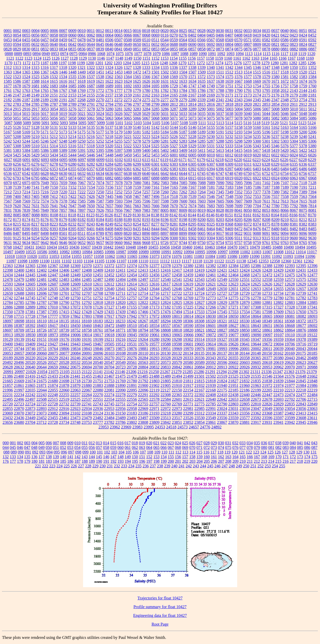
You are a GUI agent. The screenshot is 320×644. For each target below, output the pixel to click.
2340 (211, 100)
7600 (183, 201)
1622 (109, 81)
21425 (42, 376)
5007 (266, 109)
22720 (8, 404)
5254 (109, 141)
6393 (202, 169)
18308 (199, 321)
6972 (17, 183)
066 (164, 447)
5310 (35, 146)
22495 (8, 399)
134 (20, 457)
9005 (202, 233)
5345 (266, 146)
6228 (303, 160)
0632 (35, 44)
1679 (26, 86)
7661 (128, 206)
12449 (75, 275)
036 (264, 443)
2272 (118, 100)
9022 (238, 233)
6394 (211, 169)
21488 (154, 376)
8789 (100, 233)
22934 (87, 409)
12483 (64, 279)
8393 (54, 229)
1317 (54, 67)
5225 (165, 137)
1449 (82, 72)
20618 (267, 362)
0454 (17, 40)
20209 (19, 358)
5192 (229, 132)
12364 (19, 266)
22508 (42, 399)
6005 (192, 155)
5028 (137, 114)
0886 (303, 49)
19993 (222, 349)
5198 (285, 132)
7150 (54, 187)
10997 (223, 252)
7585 (82, 201)
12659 (8, 293)
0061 (82, 35)
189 (92, 461)
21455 (87, 376)
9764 (294, 243)
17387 (42, 312)
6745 (202, 173)
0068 (146, 35)
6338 (8, 169)
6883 (118, 178)
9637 (35, 243)
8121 (81, 215)
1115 (267, 54)
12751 (87, 298)
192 (113, 461)
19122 (312, 335)
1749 (211, 86)
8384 (8, 229)
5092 (55, 123)
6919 (229, 178)
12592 (312, 279)
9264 (72, 238)
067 (171, 447)
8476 (257, 229)
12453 (121, 275)
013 (99, 443)
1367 (45, 72)
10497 (8, 252)
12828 (211, 303)
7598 (165, 201)
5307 (8, 146)
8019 (202, 210)
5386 (45, 150)
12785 (19, 303)
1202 (108, 63)
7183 (229, 187)
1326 (118, 67)
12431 (301, 270)
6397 (229, 169)
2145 (312, 91)
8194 (155, 220)
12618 (177, 284)
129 (299, 452)
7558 (285, 197)
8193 (146, 220)
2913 (312, 104)
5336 (248, 146)
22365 (177, 395)
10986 (110, 252)
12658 (312, 289)
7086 (193, 183)
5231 (220, 137)
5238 (285, 137)
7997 (155, 210)
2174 (257, 95)
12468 (245, 275)
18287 (154, 321)
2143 (294, 91)
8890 (146, 233)
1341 (220, 67)
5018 (54, 114)
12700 (53, 293)
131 (314, 452)
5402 (165, 150)
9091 (266, 233)
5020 (72, 114)
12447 (53, 275)
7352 (238, 192)
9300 (174, 238)
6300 (146, 164)
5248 (63, 141)
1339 (202, 67)
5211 (44, 137)
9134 (26, 238)
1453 (118, 72)
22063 (75, 390)
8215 (17, 224)
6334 (285, 164)
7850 (54, 210)
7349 (229, 192)
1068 (101, 54)
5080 (257, 118)
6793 (17, 178)
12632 (19, 289)
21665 (8, 381)
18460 (87, 326)
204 (199, 461)
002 (20, 443)
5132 (63, 127)
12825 (177, 303)
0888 (9, 54)
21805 (166, 381)
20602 (233, 362)
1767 (63, 91)
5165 (303, 127)
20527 (53, 362)
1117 (284, 54)
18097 (8, 321)
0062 (91, 35)
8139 (164, 215)
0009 (72, 31)
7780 (275, 206)
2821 (257, 104)
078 (250, 447)
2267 (72, 100)
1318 (63, 67)
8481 (285, 229)
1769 (82, 91)
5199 (294, 132)
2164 (165, 95)
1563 (118, 77)
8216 (26, 224)
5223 (146, 137)
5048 (303, 114)
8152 (238, 215)
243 (196, 466)
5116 (247, 123)
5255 (118, 141)
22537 (87, 399)
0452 (312, 35)
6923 (266, 178)
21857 (8, 386)
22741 (87, 404)
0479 (91, 40)
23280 (177, 413)
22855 (8, 409)
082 (278, 447)
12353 (264, 261)
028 (207, 443)
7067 (82, 183)
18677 (301, 326)
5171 (45, 132)
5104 (147, 123)
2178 (285, 95)
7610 (257, 201)
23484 (109, 418)
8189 (128, 220)
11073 (154, 256)
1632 (174, 81)
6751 (257, 173)
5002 (220, 109)
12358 (275, 261)
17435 (109, 312)
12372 (109, 266)
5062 (100, 118)
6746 (211, 173)
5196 (266, 132)
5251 (91, 141)
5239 (294, 137)
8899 (183, 233)
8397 (82, 229)
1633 (183, 81)
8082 (8, 215)
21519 (222, 376)
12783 (312, 298)
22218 (301, 390)
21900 (143, 386)
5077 (229, 118)
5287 (211, 141)
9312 (248, 238)
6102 (119, 160)
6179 (201, 160)
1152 (156, 58)
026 (192, 443)
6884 (128, 178)
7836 (17, 210)
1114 (258, 54)
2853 (266, 104)
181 (42, 461)
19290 (166, 339)
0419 (257, 35)
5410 (192, 150)
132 (6, 457)
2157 (109, 95)
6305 (192, 164)
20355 (233, 358)
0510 (146, 40)
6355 (72, 169)
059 (113, 447)
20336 (199, 358)
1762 (17, 91)
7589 (109, 201)
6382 (165, 169)
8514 (91, 233)
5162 (275, 127)
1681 (35, 86)
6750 (248, 173)
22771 (188, 404)
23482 (98, 418)
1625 (137, 81)
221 (38, 466)
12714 (143, 293)
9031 (248, 233)
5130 (45, 127)
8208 (266, 220)
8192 (137, 220)
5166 (312, 127)
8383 (312, 224)
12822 (143, 303)
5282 (174, 141)
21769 (121, 381)
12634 (42, 289)
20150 (267, 353)
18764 (109, 330)
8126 (109, 215)
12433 (312, 270)
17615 (290, 312)
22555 (121, 399)
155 (171, 457)
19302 (188, 339)
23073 (42, 413)
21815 (199, 381)
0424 (303, 35)
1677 (8, 86)
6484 (285, 169)
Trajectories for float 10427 (160, 598)
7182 (220, 187)
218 (300, 461)
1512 (229, 72)
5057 (63, 118)
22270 (98, 395)
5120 (275, 123)
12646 (177, 289)
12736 (290, 293)
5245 (35, 141)
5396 (109, 150)
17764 (42, 316)
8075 (303, 210)
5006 (257, 109)
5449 (118, 155)
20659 (53, 367)
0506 (109, 40)
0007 (63, 31)
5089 (27, 123)
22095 (132, 390)
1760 (312, 86)
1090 (203, 54)
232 (117, 466)
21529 (245, 376)
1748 (202, 86)
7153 (82, 187)
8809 (118, 233)
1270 (182, 63)
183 (49, 461)
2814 (192, 104)
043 (314, 443)
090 (21, 452)
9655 (91, 243)
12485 (87, 279)
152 (149, 457)
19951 (166, 349)
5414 (229, 150)
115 (199, 452)
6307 (211, 164)
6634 (100, 173)
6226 (284, 160)
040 (293, 443)
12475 (290, 275)
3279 (100, 109)
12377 (154, 266)
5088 (18, 123)
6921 (248, 178)
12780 (278, 298)
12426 (256, 270)
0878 (266, 49)
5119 (266, 123)
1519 (294, 72)
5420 (285, 150)
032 (235, 443)
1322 (91, 67)
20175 (301, 353)
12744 (19, 298)
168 (264, 457)
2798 (146, 104)
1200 (90, 63)
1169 (310, 58)
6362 (137, 169)
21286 (199, 372)
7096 (248, 183)
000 (6, 443)
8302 (202, 224)
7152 (72, 187)
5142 (155, 127)
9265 (82, 238)
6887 (146, 178)
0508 (128, 40)
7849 (45, 210)
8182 (82, 220)
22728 (53, 404)
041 (300, 443)
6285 (118, 164)
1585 (8, 81)
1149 (128, 58)
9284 (118, 238)
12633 (30, 289)
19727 (8, 349)
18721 (30, 330)
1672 (285, 81)
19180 (75, 339)
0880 (275, 49)
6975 (26, 183)
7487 (146, 197)
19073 (222, 335)
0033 (248, 31)
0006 (54, 31)
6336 (303, 164)
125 (271, 452)
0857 (192, 49)
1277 (247, 63)
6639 (137, 173)
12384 (233, 266)
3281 (118, 109)
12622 (222, 284)
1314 (26, 67)
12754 (109, 298)
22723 (19, 404)
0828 (8, 49)
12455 (143, 275)
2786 (45, 104)
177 (13, 461)
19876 (132, 349)
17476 (166, 312)
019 (142, 443)
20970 (290, 367)
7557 (275, 197)
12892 (42, 307)
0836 (82, 49)
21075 (53, 372)
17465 (132, 312)
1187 (44, 63)
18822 (211, 330)
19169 (53, 339)
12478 (8, 279)
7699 (238, 206)
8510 (72, 233)
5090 (36, 123)
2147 (17, 95)
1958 (275, 91)
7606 (229, 201)
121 (242, 452)
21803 (154, 381)
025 (185, 443)
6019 (248, 155)
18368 (289, 321)
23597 (278, 418)
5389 (63, 150)
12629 (301, 284)
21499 (188, 376)
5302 (275, 141)
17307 (245, 307)
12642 (132, 289)
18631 (245, 326)
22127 (166, 390)
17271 (233, 307)
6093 (45, 160)
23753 (87, 422)
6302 (165, 164)
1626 (146, 81)
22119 (154, 390)
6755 (294, 173)
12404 (53, 270)
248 (232, 466)
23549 (211, 418)
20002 (256, 349)
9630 (312, 238)
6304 (183, 164)
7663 (137, 206)
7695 (220, 206)
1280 (275, 63)
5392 (91, 150)
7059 (63, 183)
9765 (303, 243)
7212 (8, 192)
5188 (192, 132)
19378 (301, 339)
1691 (118, 86)
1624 (128, 81)
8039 (229, 210)
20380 (278, 358)
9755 (229, 243)
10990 (155, 252)
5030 (155, 114)
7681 (202, 206)
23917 (256, 422)
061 (128, 447)
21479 (132, 376)
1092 (221, 54)
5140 (137, 127)
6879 (91, 178)
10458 (176, 247)
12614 (132, 284)
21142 (109, 372)
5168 (17, 132)
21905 (166, 386)
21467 (109, 376)
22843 (301, 404)
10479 (255, 247)
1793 (257, 91)
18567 (177, 326)
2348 (285, 100)
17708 (8, 316)
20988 (312, 367)
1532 (54, 77)
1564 (128, 77)
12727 (222, 293)
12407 (75, 270)
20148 (256, 353)
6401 (248, 169)
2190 (54, 100)
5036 (211, 114)
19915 (154, 349)
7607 (238, 201)
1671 (275, 81)
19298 (177, 339)
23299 (188, 413)
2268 (82, 100)
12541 (177, 279)
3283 (137, 109)
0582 (266, 40)
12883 (290, 303)
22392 (199, 395)
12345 (252, 261)
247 (225, 466)
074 (221, 447)
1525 (35, 77)
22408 (211, 395)
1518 (285, 72)
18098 (19, 321)
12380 (188, 266)
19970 (188, 349)
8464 (211, 229)
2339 (202, 100)
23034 (245, 409)
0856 (183, 49)
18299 (177, 321)
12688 (19, 293)
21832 (245, 381)
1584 (312, 77)
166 (250, 457)
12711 (120, 293)
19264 (143, 339)
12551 (245, 279)
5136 (100, 127)
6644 (183, 173)
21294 (222, 372)
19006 (76, 335)
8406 (100, 229)
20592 (211, 362)
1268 (173, 63)
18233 (120, 321)
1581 (285, 77)
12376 (143, 266)
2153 (72, 95)
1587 (26, 81)
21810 (177, 381)
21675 (42, 381)
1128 (74, 58)
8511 (81, 233)
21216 (143, 372)
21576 (290, 376)
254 (275, 466)
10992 (177, 252)
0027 (192, 31)
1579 (266, 77)
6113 (137, 160)
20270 (109, 358)
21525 (233, 376)
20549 (121, 362)
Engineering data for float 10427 (160, 615)
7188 (275, 187)
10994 (189, 252)
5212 (54, 137)
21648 (301, 376)
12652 (245, 289)
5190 (211, 132)
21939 (211, 386)
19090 (256, 335)
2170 (220, 95)
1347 (266, 67)
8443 (146, 229)
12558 (267, 279)
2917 (35, 109)
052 (63, 447)
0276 (183, 35)
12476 (301, 275)
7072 (91, 183)
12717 (166, 293)
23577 (245, 418)
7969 (137, 210)
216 (286, 461)
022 (164, 443)
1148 (119, 58)
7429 (100, 197)
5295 (229, 141)
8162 (257, 215)
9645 (54, 243)
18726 (42, 330)
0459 (63, 40)
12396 (312, 266)
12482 (53, 279)
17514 (188, 312)
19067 (200, 335)
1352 (312, 67)
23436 (19, 418)
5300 (257, 141)
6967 (303, 178)
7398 (8, 197)
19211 (109, 339)
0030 (220, 31)
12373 (121, 266)
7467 (137, 197)
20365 (256, 358)
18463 (98, 326)
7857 (63, 210)
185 (63, 461)
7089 (211, 183)
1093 (230, 54)
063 (142, 447)
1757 (285, 86)
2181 (312, 95)
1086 (166, 54)
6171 (183, 160)
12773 (211, 298)
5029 (146, 114)
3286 (165, 109)
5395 (100, 150)
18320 (211, 321)
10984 (87, 252)
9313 (257, 238)
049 (42, 447)
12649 (211, 289)
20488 (312, 358)
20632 (19, 367)
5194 (248, 132)
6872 (54, 178)
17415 (64, 312)
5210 (35, 137)
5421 (294, 150)
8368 (229, 224)
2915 (17, 109)
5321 (118, 146)
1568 (165, 77)
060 (121, 447)
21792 (143, 381)
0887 (312, 49)
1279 (265, 63)
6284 (109, 164)
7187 (266, 187)
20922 (233, 367)
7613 (285, 201)
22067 (87, 390)
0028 (202, 31)
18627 (233, 326)
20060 (42, 353)
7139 (17, 187)
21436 (64, 376)
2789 (72, 104)
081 (271, 447)
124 (263, 452)
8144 (192, 215)
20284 (143, 358)
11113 (176, 261)
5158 (238, 127)
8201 (211, 220)
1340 (211, 67)
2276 (155, 100)
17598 (267, 312)
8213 (312, 220)
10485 (266, 247)
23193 (154, 413)
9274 (100, 238)
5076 (220, 118)
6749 (238, 173)
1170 (8, 63)
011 (84, 443)
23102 (75, 413)
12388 (267, 266)
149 (128, 457)
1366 (35, 72)
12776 (245, 298)
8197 (174, 220)
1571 (192, 77)
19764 (53, 349)
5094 (73, 123)
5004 (238, 109)
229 (95, 466)
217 (293, 461)
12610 (87, 284)
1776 (109, 91)
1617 (72, 81)
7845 (35, 210)
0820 (266, 44)
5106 (165, 123)
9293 (146, 238)
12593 (8, 284)
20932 (256, 367)
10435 (63, 247)
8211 (294, 220)
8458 (192, 229)
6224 (266, 160)
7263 (192, 192)
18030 (211, 316)
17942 (132, 316)
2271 (109, 100)
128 (292, 452)
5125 (8, 127)
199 (164, 461)
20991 (8, 372)
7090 (220, 183)
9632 (17, 243)
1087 (175, 54)
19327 (222, 339)
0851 (137, 49)
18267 (143, 321)
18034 (222, 316)
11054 (65, 256)
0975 (73, 54)
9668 (146, 243)
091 (28, 452)
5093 (64, 123)
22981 (188, 409)
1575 (229, 77)
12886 (8, 307)
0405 (211, 35)
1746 (183, 86)
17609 (278, 312)
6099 (100, 160)
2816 (211, 104)
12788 (53, 303)
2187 (26, 100)
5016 (35, 114)
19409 (30, 344)
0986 (92, 54)
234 (131, 466)
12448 (64, 275)
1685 (72, 86)
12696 (42, 293)
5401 (155, 150)
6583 (35, 173)
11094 (299, 256)
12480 (30, 279)
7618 (312, 201)
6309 (229, 164)
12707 (87, 293)
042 (307, 443)
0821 (275, 44)
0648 (118, 44)
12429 (278, 270)
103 (114, 452)
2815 (202, 104)
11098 (22, 261)
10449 (142, 247)
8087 (26, 215)
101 (100, 452)
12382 (211, 266)
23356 (245, 413)
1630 (155, 81)
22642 (222, 399)
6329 (275, 164)
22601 (177, 399)
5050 (8, 118)
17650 (301, 312)
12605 (30, 284)
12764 (154, 298)
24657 (194, 427)
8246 (100, 224)
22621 (199, 399)
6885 (137, 178)
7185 (248, 187)
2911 (294, 104)
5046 (285, 114)
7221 (72, 192)
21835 (256, 381)
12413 (143, 270)
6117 (155, 160)
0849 (128, 49)
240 (174, 466)
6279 (63, 164)
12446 (42, 275)
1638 (220, 81)
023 (171, 443)
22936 (98, 409)
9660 (118, 243)
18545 (143, 326)
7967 (128, 210)
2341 (220, 100)
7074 (100, 183)
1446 (63, 72)
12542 (188, 279)
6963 (294, 178)
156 (178, 457)
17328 (290, 307)
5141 (146, 127)
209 (235, 461)
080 (264, 447)
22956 (121, 409)
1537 (91, 77)
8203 (220, 220)
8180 (72, 220)
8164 (275, 215)
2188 (35, 100)
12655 (278, 289)
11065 (132, 256)
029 (214, 443)
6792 (8, 178)
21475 (121, 376)
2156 (100, 95)
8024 (211, 210)
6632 (82, 173)
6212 (211, 160)
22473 (278, 395)
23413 (301, 413)
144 (92, 457)
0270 (174, 35)
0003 (26, 31)
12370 (87, 266)
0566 (202, 40)
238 (160, 466)
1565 (137, 77)
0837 (91, 49)
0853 (155, 49)
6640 (146, 173)
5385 (35, 150)
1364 (17, 72)
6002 (183, 155)
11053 (54, 256)
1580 (275, 77)
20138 (233, 353)
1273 (210, 63)
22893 (42, 409)
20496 (19, 362)
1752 (238, 86)
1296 (312, 63)
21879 (75, 386)
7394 (312, 192)
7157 (118, 187)
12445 (30, 275)
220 (314, 461)
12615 (143, 284)
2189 (45, 100)
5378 (303, 146)
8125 (100, 215)
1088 (184, 54)
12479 (19, 279)
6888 (155, 178)
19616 (222, 344)
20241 (64, 358)
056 (92, 447)
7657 (109, 206)
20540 (98, 362)
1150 (137, 58)
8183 (91, 220)
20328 (166, 358)
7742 (266, 206)
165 (243, 457)
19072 (211, 335)
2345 (257, 100)
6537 (17, 173)
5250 (82, 141)
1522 (8, 77)
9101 (8, 238)
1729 (174, 86)
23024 (222, 409)
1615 (54, 81)
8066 (285, 210)
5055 (45, 118)
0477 (72, 40)
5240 (303, 137)
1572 (202, 77)
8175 (35, 220)
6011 (220, 155)
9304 (211, 238)
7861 (72, 210)
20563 (143, 362)
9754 (220, 243)
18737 (53, 330)
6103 (128, 160)
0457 (45, 40)
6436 (266, 169)
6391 (183, 169)
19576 (143, 344)
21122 (87, 372)
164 (235, 457)
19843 (87, 349)
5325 (155, 146)
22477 (301, 395)
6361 (128, 169)
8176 (45, 220)
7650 (91, 206)
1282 (293, 63)
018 (135, 443)
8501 (63, 233)
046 (20, 447)
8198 (183, 220)
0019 (155, 31)
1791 (248, 91)
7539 (192, 197)
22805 (245, 404)
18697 (8, 330)
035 (257, 443)
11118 (197, 261)
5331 (211, 146)
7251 (109, 192)
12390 (278, 266)
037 (271, 443)
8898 (174, 233)
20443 (290, 358)
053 (70, 447)
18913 (8, 335)
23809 (154, 422)
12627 (278, 284)
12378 (166, 266)
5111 (202, 123)
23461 (64, 418)
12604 (19, 284)
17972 (154, 316)
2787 (54, 104)
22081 (109, 390)
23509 (154, 418)
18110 (42, 321)
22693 (278, 399)
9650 (72, 243)
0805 (238, 44)
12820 (121, 303)
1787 (211, 91)
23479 (87, 418)
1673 (294, 81)
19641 (245, 344)
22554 (109, 399)
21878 (64, 386)
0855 (174, 49)
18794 (143, 330)
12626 (267, 284)
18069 (278, 316)
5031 (165, 114)
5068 (155, 118)
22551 (98, 399)
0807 (248, 44)
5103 (138, 123)
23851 (177, 422)
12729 (245, 293)
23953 (104, 427)
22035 (30, 390)
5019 (63, 114)
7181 (211, 187)
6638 (128, 173)
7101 (257, 183)
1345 (248, 67)
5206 (312, 132)
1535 (72, 77)
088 (6, 452)
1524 (26, 77)
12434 (8, 275)
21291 (210, 372)
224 (59, 466)
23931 (267, 422)
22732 (64, 404)
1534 (63, 77)
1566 (146, 77)
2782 (8, 104)
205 (207, 461)
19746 (30, 349)
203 (192, 461)
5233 (238, 137)
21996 (8, 390)
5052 (26, 118)
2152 (63, 95)
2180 (303, 95)
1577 (248, 77)
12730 (256, 293)
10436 (74, 247)
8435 (137, 229)
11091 (266, 256)
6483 (275, 169)
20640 (30, 367)
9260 (63, 238)
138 (49, 457)
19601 (188, 344)
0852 (146, 49)
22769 (177, 404)
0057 (45, 35)
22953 (109, 409)
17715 (19, 316)
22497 (30, 399)
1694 (146, 86)
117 (213, 452)
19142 (30, 339)
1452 (109, 72)
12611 (98, 284)
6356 (82, 169)
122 (249, 452)
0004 (35, 31)
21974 (278, 386)
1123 (28, 58)
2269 (91, 100)
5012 (312, 109)
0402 (192, 35)
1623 (118, 81)
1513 (238, 72)
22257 (75, 395)
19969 (177, 349)
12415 (154, 270)
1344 (238, 67)
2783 (17, 104)
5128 (35, 127)
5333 (229, 146)
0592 (312, 40)
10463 (210, 247)
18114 (53, 321)
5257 (128, 141)
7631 (35, 206)
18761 (98, 330)
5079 (248, 118)
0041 (294, 31)
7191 (303, 187)
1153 (164, 58)
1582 (294, 77)
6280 (72, 164)
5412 (211, 150)
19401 (19, 344)
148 (121, 457)
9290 (128, 238)
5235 (257, 137)
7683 (211, 206)
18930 (31, 335)
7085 (183, 183)
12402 (42, 270)
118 (220, 452)
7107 (285, 183)
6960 (285, 178)
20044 (312, 349)
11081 (188, 256)
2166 (183, 95)
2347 (275, 100)
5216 (91, 137)
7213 (17, 192)
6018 (238, 155)
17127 (109, 307)
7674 (192, 206)
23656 (8, 422)
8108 (54, 215)
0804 (229, 44)
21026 (31, 372)
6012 (229, 155)
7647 (72, 206)
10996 (211, 252)
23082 (53, 413)
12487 (98, 279)
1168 (301, 58)
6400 (238, 169)
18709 (19, 330)
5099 (101, 123)
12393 (290, 266)
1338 (192, 67)
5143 (165, 127)
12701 (64, 293)
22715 (312, 399)
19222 (132, 339)
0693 (220, 44)
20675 (75, 367)
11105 (100, 261)
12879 (245, 303)
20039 (278, 349)
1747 (192, 86)
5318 (91, 146)
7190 (294, 187)
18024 (199, 316)
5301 (266, 141)
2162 (146, 95)
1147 (110, 58)
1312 (8, 67)
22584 (166, 399)
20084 (76, 353)
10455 (153, 247)
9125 (17, 238)
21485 (143, 376)
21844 (290, 381)
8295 (192, 224)
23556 (222, 418)
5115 (238, 123)
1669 (257, 81)
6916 (202, 178)
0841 (118, 49)
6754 (285, 173)
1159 (219, 58)
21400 (19, 376)
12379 (177, 266)
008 (63, 443)
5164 (294, 127)
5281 (165, 141)
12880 (256, 303)
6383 (174, 169)
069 (185, 447)
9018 (229, 233)
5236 (266, 137)
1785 (192, 91)
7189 (285, 187)
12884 (301, 303)
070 (192, 447)
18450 (75, 326)
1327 (128, 67)
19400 (8, 344)
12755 (121, 298)
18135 (64, 321)
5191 (220, 132)
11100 (44, 261)
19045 (132, 335)
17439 (121, 312)
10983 (76, 252)
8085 (17, 215)
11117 (186, 261)
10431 (29, 247)
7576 (54, 201)
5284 (192, 141)
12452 (109, 275)
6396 (220, 169)
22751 (121, 404)
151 (142, 457)
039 (286, 443)
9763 (285, 243)
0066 (128, 35)
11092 (277, 256)
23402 (290, 413)
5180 (128, 132)
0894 (36, 54)
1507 (192, 72)
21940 (222, 386)
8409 (118, 229)
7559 (294, 197)
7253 (128, 192)
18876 (301, 330)
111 (171, 452)
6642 (165, 173)
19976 (199, 349)
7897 (82, 210)
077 (243, 447)
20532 (75, 362)
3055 (63, 109)
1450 (91, 72)
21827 (233, 381)
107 (143, 452)
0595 (26, 44)
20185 (312, 353)
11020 (32, 256)
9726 (165, 243)
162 (221, 457)
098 (78, 452)
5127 (26, 127)
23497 (143, 418)
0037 (275, 31)
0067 (137, 35)
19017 (98, 335)
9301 (183, 238)
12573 (290, 279)
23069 (8, 413)
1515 (257, 72)
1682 (45, 86)
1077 (138, 54)
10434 (52, 247)
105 (128, 452)
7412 (54, 197)
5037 (220, 114)
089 (14, 452)
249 (239, 466)
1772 (100, 91)
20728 (132, 367)
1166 (282, 58)
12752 (98, 298)
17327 (278, 307)
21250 (154, 372)
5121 (284, 123)
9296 (165, 238)
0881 (285, 49)
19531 (132, 344)
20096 (98, 353)
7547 (220, 197)
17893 (87, 316)
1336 (174, 67)
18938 (42, 335)
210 (243, 461)
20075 (53, 353)
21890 (121, 386)
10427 (18, 247)
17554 (245, 312)
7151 (63, 187)
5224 (155, 137)
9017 (220, 233)
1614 (45, 81)
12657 (301, 289)
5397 (118, 150)
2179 (294, 95)
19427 (53, 344)
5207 (8, 137)
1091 (212, 54)
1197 (63, 63)
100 (93, 452)
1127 (65, 58)
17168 (143, 307)
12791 (75, 303)
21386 (8, 376)
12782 (301, 298)
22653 (233, 399)
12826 (188, 303)
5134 (82, 127)
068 (178, 447)
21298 (233, 372)
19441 (64, 344)
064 (149, 447)
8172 (8, 220)
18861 (267, 330)
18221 (109, 321)
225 (67, 466)
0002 (17, 31)
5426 (26, 155)
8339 (220, 224)
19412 (42, 344)
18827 (222, 330)
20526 (42, 362)
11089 (243, 256)
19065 (177, 335)
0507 (118, 40)
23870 (233, 422)
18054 (245, 316)
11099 (33, 261)
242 (189, 466)
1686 (82, 86)
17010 (53, 307)
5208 (17, 137)
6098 (91, 160)
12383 (222, 266)
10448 (131, 247)
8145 (201, 215)
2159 (128, 95)
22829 (278, 404)
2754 (303, 100)
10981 (53, 252)
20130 (165, 353)
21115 (76, 372)
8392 (45, 229)
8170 (312, 215)
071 (199, 447)
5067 (146, 118)
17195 (177, 307)
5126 (17, 127)
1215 (145, 63)
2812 (174, 104)
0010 (82, 31)
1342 (229, 67)
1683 (54, 86)
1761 (8, 91)
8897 (165, 233)
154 (164, 457)
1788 (220, 91)
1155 (183, 58)
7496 (155, 197)
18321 (222, 321)
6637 (118, 173)
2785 (35, 104)
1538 (100, 77)
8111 (63, 215)
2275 (146, 100)
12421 (222, 270)
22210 (278, 390)
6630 (63, 173)
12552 (256, 279)
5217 (100, 137)
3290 (202, 109)
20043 (301, 349)
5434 (54, 155)
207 (221, 461)
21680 (53, 381)
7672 (183, 206)
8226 (63, 224)
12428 (267, 270)
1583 (303, 77)
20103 (109, 353)
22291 (143, 395)
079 (257, 447)
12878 (233, 303)
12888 (19, 307)
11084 (210, 256)
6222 (247, 160)
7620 (17, 206)
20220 (30, 358)
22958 (132, 409)
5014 (17, 114)
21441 (75, 376)
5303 (285, 141)
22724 (30, 404)
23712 (42, 422)
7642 (63, 206)
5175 (82, 132)
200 (171, 461)
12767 (166, 298)
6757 (312, 173)
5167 (8, 132)
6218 (220, 160)
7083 (165, 183)
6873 (63, 178)
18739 (64, 330)
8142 (174, 215)
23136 (109, 413)
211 (250, 461)
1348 (275, 67)
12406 (64, 270)
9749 (192, 243)
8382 (303, 224)
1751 (229, 86)
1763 (26, 91)
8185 (109, 220)
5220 (118, 137)
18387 (19, 326)
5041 (257, 114)
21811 (188, 381)
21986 (312, 386)
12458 (177, 275)
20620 (290, 362)
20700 (98, 367)
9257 (54, 238)
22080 (98, 390)
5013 (8, 114)
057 (99, 447)
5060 (82, 118)
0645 (100, 44)
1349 (285, 67)
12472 (267, 275)
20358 (245, 358)
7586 (91, 201)
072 (207, 447)
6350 (35, 169)
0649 (128, 44)
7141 (35, 187)
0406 (220, 35)
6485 (294, 169)
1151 (146, 58)
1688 (100, 86)
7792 (294, 206)
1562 (109, 77)
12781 (290, 298)
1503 (174, 72)
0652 (155, 44)
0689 (183, 44)
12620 (199, 284)
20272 (121, 358)
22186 (245, 390)
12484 (75, 279)
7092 (229, 183)
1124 (37, 58)
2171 (229, 95)
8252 (118, 224)
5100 (110, 123)
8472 (238, 229)
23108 (87, 413)
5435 (63, 155)
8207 (257, 220)
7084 (174, 183)
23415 (312, 413)
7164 (165, 187)
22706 (301, 399)
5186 (174, 132)
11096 (310, 256)
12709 (109, 293)
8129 (127, 215)
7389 (303, 192)
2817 (220, 104)
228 (88, 466)
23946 (312, 422)
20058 (31, 353)
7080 (137, 183)
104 (121, 452)
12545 (211, 279)
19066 (188, 335)
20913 (222, 367)
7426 (91, 197)
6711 (192, 173)
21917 (188, 386)
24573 (183, 427)
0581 (257, 40)
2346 (266, 100)
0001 (8, 31)
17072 (75, 307)
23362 (256, 413)
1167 (292, 58)
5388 (54, 150)
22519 (64, 399)
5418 (266, 150)
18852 (256, 330)
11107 (121, 261)
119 (227, 452)
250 (246, 466)
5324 (146, 146)
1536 (82, 77)
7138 (8, 187)
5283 (183, 141)
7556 (266, 197)
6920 (238, 178)
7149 (45, 187)
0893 (27, 54)
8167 (303, 215)
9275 (109, 238)
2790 (82, 104)
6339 (17, 169)
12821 (132, 303)
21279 (176, 372)
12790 (64, 303)
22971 (154, 409)
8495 (26, 233)
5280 (155, 141)
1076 (129, 54)
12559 (278, 279)
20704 (109, 367)
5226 (174, 137)
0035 (266, 31)
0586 (285, 40)
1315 (35, 67)
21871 (42, 386)
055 (85, 447)
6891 (174, 178)
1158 (210, 58)
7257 (146, 192)
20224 (42, 358)
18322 (233, 321)
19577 (154, 344)
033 (243, 443)
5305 (303, 141)
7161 (155, 187)
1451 (100, 72)
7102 (266, 183)
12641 (121, 289)
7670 (174, 206)
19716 (301, 344)
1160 (228, 58)
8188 (118, 220)
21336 (267, 372)
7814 (312, 206)
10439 (97, 247)
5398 (128, 150)
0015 (128, 31)
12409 (98, 270)
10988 (132, 252)
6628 (45, 173)
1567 (155, 77)
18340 (256, 321)
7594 (128, 201)
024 (178, 443)
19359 (278, 339)
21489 (166, 376)
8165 (284, 215)
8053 (266, 210)
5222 (137, 137)
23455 (53, 418)
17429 (98, 312)
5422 (303, 150)
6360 (118, 169)
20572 (154, 362)
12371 (98, 266)
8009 (183, 210)
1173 (36, 63)
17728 (30, 316)
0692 (211, 44)
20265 (98, 358)
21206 (131, 372)
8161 (247, 215)
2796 (128, 104)
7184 (238, 187)
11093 (288, 256)
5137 (109, 127)
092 (35, 452)
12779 (267, 298)
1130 (92, 58)
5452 (146, 155)
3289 (192, 109)
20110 (143, 353)
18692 (312, 326)
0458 (54, 40)
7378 (266, 192)
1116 (276, 54)
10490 (289, 247)
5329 (192, 146)
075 (228, 447)
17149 (121, 307)
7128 (312, 183)
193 (121, 461)
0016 (137, 31)
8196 (165, 220)
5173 (63, 132)
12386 (256, 266)
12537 (154, 279)
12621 (211, 284)
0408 (238, 35)
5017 (45, 114)
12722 (177, 293)
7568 (17, 201)
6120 (174, 160)
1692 (128, 86)
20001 (245, 349)
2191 (63, 100)
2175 (266, 95)
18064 (256, 316)
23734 (64, 422)
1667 (238, 81)
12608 (64, 284)
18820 (188, 330)
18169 (86, 321)
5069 (165, 118)
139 (56, 457)
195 (135, 461)
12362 (309, 261)
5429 (35, 155)
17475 (154, 312)
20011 (267, 349)
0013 (109, 31)
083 (286, 447)
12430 (290, 270)
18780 (132, 330)
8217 (35, 224)
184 (56, 461)
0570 (238, 40)
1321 (82, 67)
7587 (100, 201)
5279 (146, 141)
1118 (293, 54)
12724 (199, 293)
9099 (312, 233)
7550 (238, 197)
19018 (109, 335)
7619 (8, 206)
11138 (241, 261)
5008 (275, 109)
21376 (301, 372)
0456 (35, 40)
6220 (238, 160)
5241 (312, 137)
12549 (222, 279)
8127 (118, 215)
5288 (220, 141)
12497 (143, 279)
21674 (30, 381)
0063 (100, 35)
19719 (312, 344)
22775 (199, 404)
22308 (166, 395)
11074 (166, 256)
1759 (303, 86)
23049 (267, 409)
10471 (244, 247)
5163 (285, 127)
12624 (245, 284)
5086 (312, 118)
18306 (188, 321)
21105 (64, 372)
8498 (45, 233)
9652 (82, 243)
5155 (211, 127)
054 (77, 447)
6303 (174, 164)
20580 (188, 362)
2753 (294, 100)
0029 (211, 31)
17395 (53, 312)
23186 (143, 413)
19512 (121, 344)
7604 (211, 201)
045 (13, 447)
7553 (257, 197)
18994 (64, 335)
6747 (220, 173)
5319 (100, 146)
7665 (146, 206)
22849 (312, 404)
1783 (174, 91)
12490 (109, 279)
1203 (118, 63)
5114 (229, 123)
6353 (54, 169)
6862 (45, 178)
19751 (42, 349)
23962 (115, 427)
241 (182, 466)
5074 (202, 118)
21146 (120, 372)
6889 (165, 178)
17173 (154, 307)
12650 (222, 289)
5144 (174, 127)
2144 (303, 91)
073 (214, 447)
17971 (143, 316)
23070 (19, 413)
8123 (91, 215)
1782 (165, 91)
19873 (109, 349)
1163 (255, 58)
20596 (222, 362)
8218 (45, 224)
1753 (248, 86)
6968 (312, 178)
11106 (110, 261)
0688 (174, 44)
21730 (87, 381)
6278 (54, 164)
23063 (312, 409)
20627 (312, 362)
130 (306, 452)
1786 (202, 91)
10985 (98, 252)
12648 (199, 289)
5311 (44, 146)
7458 (128, 197)
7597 (155, 201)
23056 (301, 409)
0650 (137, 44)
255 (282, 466)
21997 (19, 390)
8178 (54, 220)
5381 (8, 150)
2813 (183, 104)
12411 (120, 270)
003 (27, 443)
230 (103, 466)
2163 (155, 95)
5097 (92, 123)
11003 (256, 252)
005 (42, 443)
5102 (128, 123)
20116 (154, 353)
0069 (155, 35)
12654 (267, 289)
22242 (30, 395)
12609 (75, 284)
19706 (290, 344)
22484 (312, 395)
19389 (312, 339)
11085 (221, 256)
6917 (211, 178)
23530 (199, 418)
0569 (229, 40)
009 (70, 443)
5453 (155, 155)
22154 (188, 390)
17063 (64, 307)
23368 (267, 413)
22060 (64, 390)
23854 (199, 422)
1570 (183, 77)
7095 (239, 183)
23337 (222, 413)
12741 (312, 293)
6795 (35, 178)
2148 (26, 95)
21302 (244, 372)
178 (20, 461)
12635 (53, 289)
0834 (63, 49)
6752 (266, 173)
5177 (100, 132)
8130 (137, 215)
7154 (91, 187)
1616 (63, 81)
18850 (245, 330)
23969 (126, 427)
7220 (63, 192)
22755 (143, 404)
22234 (19, 395)
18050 (233, 316)
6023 (285, 155)
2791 (91, 104)
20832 (154, 367)
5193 (238, 132)
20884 (199, 367)
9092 (275, 233)
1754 (257, 86)
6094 (54, 160)
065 (156, 447)
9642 (45, 243)
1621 (100, 81)
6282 (91, 164)
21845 (301, 381)
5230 (211, 137)
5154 (202, 127)
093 (42, 452)
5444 (72, 155)
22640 (211, 399)
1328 (137, 67)
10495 (311, 247)
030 (221, 443)
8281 (174, 224)
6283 (100, 164)
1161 (237, 58)
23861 (211, 422)
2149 (35, 95)
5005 (248, 109)
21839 (278, 381)
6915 (192, 178)
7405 (35, 197)
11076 (177, 256)
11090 (254, 256)
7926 (100, 210)
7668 (165, 206)
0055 (26, 35)
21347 (278, 372)
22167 (199, 390)
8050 (248, 210)
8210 (285, 220)
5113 (220, 123)
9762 (275, 243)
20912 (211, 367)
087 (314, 447)
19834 (75, 349)
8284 (183, 224)
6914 (183, 178)
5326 (165, 146)
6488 (312, 169)
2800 (165, 104)
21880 (87, 386)
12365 (30, 266)
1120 (311, 54)
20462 (301, 358)
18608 (222, 326)
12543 (199, 279)
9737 (174, 243)
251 (253, 466)
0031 (229, 31)
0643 (82, 44)
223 (52, 466)
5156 (220, 127)
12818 (98, 303)
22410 (222, 395)
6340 (26, 169)
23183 (132, 413)
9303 (202, 238)
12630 (312, 284)
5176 (91, 132)
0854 (165, 49)
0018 (146, 31)
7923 (91, 210)
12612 (109, 284)
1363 (8, 72)
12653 (256, 289)
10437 (86, 247)
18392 (30, 326)
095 (57, 452)
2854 (275, 104)
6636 (109, 173)
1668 (248, 81)
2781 (312, 100)
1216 (155, 63)
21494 (177, 376)
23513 (166, 418)
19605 (199, 344)
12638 (87, 289)
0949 (46, 54)
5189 (202, 132)
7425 (82, 197)
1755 (266, 86)
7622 (26, 206)
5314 (54, 146)
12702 (75, 293)
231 (110, 466)
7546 (211, 197)
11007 (267, 252)
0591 (303, 40)
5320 (109, 146)
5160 (257, 127)
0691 (202, 44)
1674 (303, 81)
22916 (64, 409)
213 (264, 461)
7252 (118, 192)
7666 (155, 206)
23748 (75, 422)
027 (199, 443)
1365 (26, 72)
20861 (188, 367)
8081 (312, 210)
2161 (137, 95)
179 (27, 461)
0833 (54, 49)
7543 (202, 197)
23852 (188, 422)
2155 (91, 95)
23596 (267, 418)
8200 (202, 220)
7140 (26, 187)
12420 (211, 270)
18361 (278, 321)
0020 (165, 31)
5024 (100, 114)
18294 (165, 321)
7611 (266, 201)
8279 (165, 224)
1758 (294, 86)
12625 (256, 284)
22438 (233, 395)
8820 (128, 233)
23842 (166, 422)
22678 (267, 399)
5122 (293, 123)
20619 (278, 362)
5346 (275, 146)
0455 (26, 40)
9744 (183, 243)
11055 (77, 256)
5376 (285, 146)
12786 (30, 303)
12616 (154, 284)
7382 (285, 192)
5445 (82, 155)
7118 (303, 183)
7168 (202, 187)
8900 (192, 233)
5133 (72, 127)
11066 (143, 256)
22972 (166, 409)
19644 (256, 344)
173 (300, 457)
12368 (64, 266)
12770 (199, 298)
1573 (211, 77)
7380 (275, 192)
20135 (199, 353)
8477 (266, 229)
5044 (266, 114)
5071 (174, 118)
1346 (257, 67)
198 (156, 461)
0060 (72, 35)
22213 (290, 390)
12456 (154, 275)
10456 (165, 247)
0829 (17, 49)
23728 (53, 422)
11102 (67, 261)
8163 (266, 215)
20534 (87, 362)
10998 (234, 252)
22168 (211, 390)
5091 (45, 123)
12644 (154, 289)
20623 (301, 362)
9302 (192, 238)
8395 (72, 229)
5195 (257, 132)
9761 (266, 243)
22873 (30, 409)
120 (235, 452)
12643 (143, 289)
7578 (63, 201)
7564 (312, 197)
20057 (19, 353)
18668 (290, 326)
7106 (276, 183)
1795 (266, 91)
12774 (222, 298)
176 (6, 461)
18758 (87, 330)
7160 (146, 187)
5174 (72, 132)
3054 (54, 109)
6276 (35, 164)
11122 (219, 261)
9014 (211, 233)
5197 (275, 132)
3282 (128, 109)
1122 (19, 58)
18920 (19, 335)
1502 (165, 72)
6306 (202, 164)
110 (164, 452)
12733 (267, 293)
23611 (312, 418)
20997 (19, 372)
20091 (87, 353)
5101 (119, 123)
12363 (8, 266)
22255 (64, 395)
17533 (199, 312)
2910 (285, 104)
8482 (294, 229)
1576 (238, 77)
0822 (285, 44)
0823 (294, 44)
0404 (202, 35)
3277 (82, 109)
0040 (285, 31)
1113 (249, 54)
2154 (82, 95)
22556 (132, 399)
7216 (45, 192)
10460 (187, 247)
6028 (17, 160)
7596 (146, 201)
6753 (275, 173)
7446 (118, 197)
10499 (19, 252)
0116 (164, 35)
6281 (82, 164)
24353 (160, 427)
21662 (312, 376)
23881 (245, 422)
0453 (8, 40)
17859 (64, 316)
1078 (147, 54)
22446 (256, 395)
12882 (278, 303)
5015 (26, 114)
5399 (137, 150)
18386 (8, 326)
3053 (45, 109)
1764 (35, 91)
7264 (202, 192)
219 (307, 461)
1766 (54, 91)
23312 (199, 413)
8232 (72, 224)
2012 (285, 91)
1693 (137, 86)
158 (192, 457)
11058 (99, 256)
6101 (109, 160)
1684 (63, 86)
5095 (82, 123)
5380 (312, 146)
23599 (290, 418)
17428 (87, 312)
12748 (53, 298)
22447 (267, 395)
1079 (156, 54)
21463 (98, 376)
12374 (132, 266)
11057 (88, 256)
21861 (19, 386)
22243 (42, 395)
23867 (222, 422)
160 (207, 457)
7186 (257, 187)
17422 (75, 312)
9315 (266, 238)
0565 (192, 40)
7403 (26, 197)
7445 (109, 197)
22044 (42, 390)
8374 (257, 224)
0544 (165, 40)
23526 (188, 418)
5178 (109, 132)
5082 (275, 118)
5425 (17, 155)
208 (228, 461)
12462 (222, 275)
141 (70, 457)
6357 (91, 169)
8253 (128, 224)
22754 (132, 404)
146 (106, 457)
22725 (42, 404)
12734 (278, 293)
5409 (183, 150)
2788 (63, 104)
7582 (72, 201)
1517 (275, 72)
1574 (220, 77)
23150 (121, 413)
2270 (100, 100)
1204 (127, 63)
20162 (278, 353)
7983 (146, 210)
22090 (121, 390)
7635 (45, 206)
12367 (53, 266)
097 (71, 452)
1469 (128, 72)
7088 (202, 183)
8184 (100, 220)
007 (56, 443)
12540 (166, 279)
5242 (8, 141)
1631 (165, 81)
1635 (202, 81)
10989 (144, 252)
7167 (192, 187)
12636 (64, 289)
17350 (8, 312)
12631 (8, 289)
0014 (118, 31)
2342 (229, 100)
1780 (146, 91)
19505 (109, 344)
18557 (166, 326)
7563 (303, 197)
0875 (238, 49)
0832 (45, 49)
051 (56, 447)
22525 (75, 399)
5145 (183, 127)
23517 (177, 418)
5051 (17, 118)
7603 (202, 201)
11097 (11, 261)
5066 (137, 118)
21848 (312, 381)
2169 (211, 95)
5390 (72, 150)
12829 (222, 303)
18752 (75, 330)
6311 (248, 164)
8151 (229, 215)
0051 (303, 31)
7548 (229, 197)
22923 (75, 409)
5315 (63, 146)
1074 (110, 54)
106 (136, 452)
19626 (233, 344)
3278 (91, 109)
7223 (91, 192)
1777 (118, 91)
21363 (289, 372)
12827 (199, 303)
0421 (275, 35)
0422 (285, 35)
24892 (216, 427)
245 (210, 466)
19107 (279, 335)
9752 (211, 243)
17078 (87, 307)
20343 (211, 358)
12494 (121, 279)
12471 (256, 275)
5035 (202, 114)
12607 (53, 284)
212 (257, 461)
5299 (248, 141)
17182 (166, 307)
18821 (199, 330)
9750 (202, 243)
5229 (202, 137)
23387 (278, 413)
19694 (278, 344)
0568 (220, 40)
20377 (267, 358)
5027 (128, 114)
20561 (132, 362)
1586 (17, 81)
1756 (275, 86)
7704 (257, 206)
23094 (64, 413)
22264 (87, 395)
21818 (211, 381)
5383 (17, 150)
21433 (53, 376)
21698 (64, 381)
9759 (257, 243)
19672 (267, 344)
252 (261, 466)
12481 (42, 279)
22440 (245, 395)
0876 (248, 49)
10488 (277, 247)
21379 (312, 372)
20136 (211, 353)
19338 (233, 339)
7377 (257, 192)
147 (113, 457)
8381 (294, 224)
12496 (132, 279)
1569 (174, 77)
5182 (146, 132)
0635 (45, 44)
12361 (297, 261)
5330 (202, 146)
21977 (290, 386)
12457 (166, 275)
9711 (155, 243)
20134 (188, 353)
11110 (143, 261)
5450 (128, 155)
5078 (238, 118)
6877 (82, 178)
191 (106, 461)
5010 (294, 109)
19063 (166, 335)
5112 (211, 123)
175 (314, 457)
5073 (192, 118)
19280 (154, 339)
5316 (72, 146)
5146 (192, 127)
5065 (128, 118)
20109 (132, 353)
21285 (188, 372)
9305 (220, 238)
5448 (109, 155)
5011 (303, 109)
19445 (87, 344)
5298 (238, 141)
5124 (312, 123)
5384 (26, 150)
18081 (290, 316)
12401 (30, 270)
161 (214, 457)
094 (49, 452)
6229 (312, 160)
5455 (165, 155)
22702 (290, 399)
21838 (267, 381)
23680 (19, 422)
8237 (82, 224)
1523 (17, 77)
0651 (146, 44)
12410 (109, 270)
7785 (285, 206)
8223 (54, 224)
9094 (285, 233)
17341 (312, 307)
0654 (165, 44)
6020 (257, 155)
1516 (266, 72)
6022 (275, 155)
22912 (53, 409)
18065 (267, 316)
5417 (257, 150)
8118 (72, 215)
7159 (137, 187)
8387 (17, 229)
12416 (166, 270)
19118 (301, 335)
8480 (275, 229)
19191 (87, 339)
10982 (65, 252)
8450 (174, 229)
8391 (35, 229)
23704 (30, 422)
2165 (174, 95)
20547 (109, 362)
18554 (154, 326)
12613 (121, 284)
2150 (45, 95)
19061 (155, 335)
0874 (229, 49)
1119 (302, 54)
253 (268, 466)
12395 (301, 266)
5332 (220, 146)
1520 (303, 72)
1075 (119, 54)
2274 (137, 100)
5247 (54, 141)
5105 (156, 123)
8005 (165, 210)
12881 (267, 303)
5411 (201, 150)
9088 (257, 233)
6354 (63, 169)
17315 (267, 307)
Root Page (160, 624)
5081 (266, 118)
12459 (188, 275)
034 (250, 443)
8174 (26, 220)
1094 (239, 54)
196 (142, 461)
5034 (192, 114)
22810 (256, 404)
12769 (188, 298)
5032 (174, 114)
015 (113, 443)
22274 (109, 395)
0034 (257, 31)
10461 (198, 247)
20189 (8, 358)
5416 (248, 150)
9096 (303, 233)
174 (307, 457)
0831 (35, 49)
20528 (64, 362)
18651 (267, 326)
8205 (238, 220)
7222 (82, 192)
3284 (146, 109)
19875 (121, 349)
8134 (146, 215)
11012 (290, 252)
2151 (54, 95)
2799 (155, 104)
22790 (222, 404)
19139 (19, 339)
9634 (26, 243)
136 (34, 457)
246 (217, 466)
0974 (64, 54)
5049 (312, 114)
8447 (165, 229)
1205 (136, 63)
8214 (8, 224)
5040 (248, 114)
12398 (8, 270)
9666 (137, 243)
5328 (183, 146)
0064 (109, 35)
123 (256, 452)
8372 (248, 224)
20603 (245, 362)
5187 (183, 132)
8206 (248, 220)
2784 (26, 104)
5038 (229, 114)
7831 (8, 210)
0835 (72, 49)
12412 (132, 270)
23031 (233, 409)
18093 (312, 316)
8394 (63, 229)
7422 (72, 197)
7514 (165, 197)
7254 (137, 192)
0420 (266, 35)
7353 (248, 192)
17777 (53, 316)
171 (286, 457)
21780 (132, 381)
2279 (183, 100)
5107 (175, 123)
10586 (42, 252)
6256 (17, 164)
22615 (188, 399)
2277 (165, 100)
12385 (245, 266)
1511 (220, 72)
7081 (146, 183)
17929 (121, 316)
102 (107, 452)
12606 (42, 284)
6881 (100, 178)
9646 (63, 243)
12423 (233, 270)
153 (156, 457)
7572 (35, 201)
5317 (82, 146)
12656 (290, 289)
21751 (98, 381)
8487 (17, 233)
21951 (233, 386)
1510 (211, 72)
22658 (245, 399)
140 (63, 457)
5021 (82, 114)
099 (85, 452)
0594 (17, 44)
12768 (177, 298)
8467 (220, 229)
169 (271, 457)
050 (49, 447)
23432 (8, 418)
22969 (143, 409)
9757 (238, 243)
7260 (165, 192)
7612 (275, 201)
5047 (294, 114)
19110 (290, 335)
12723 (188, 293)
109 (157, 452)
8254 (137, 224)
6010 (211, 155)
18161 (75, 321)
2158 (118, 95)
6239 (8, 164)
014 (106, 443)
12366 (42, 266)
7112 (294, 183)
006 (49, 443)
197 (149, 461)
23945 (301, 422)
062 (135, 447)
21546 (267, 376)
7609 (248, 201)
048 (34, 447)
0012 (100, 31)
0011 (91, 31)
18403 (42, 326)
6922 (257, 178)
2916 (26, 109)
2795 (118, 104)
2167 (192, 95)
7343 (211, 192)
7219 (54, 192)
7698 (229, 206)
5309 (26, 146)
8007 (174, 210)
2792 (100, 104)
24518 (171, 427)
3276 (72, 109)
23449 (30, 418)
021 (156, 443)
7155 (100, 187)
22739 (75, 404)
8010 (192, 210)
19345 (245, 339)
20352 (222, 358)
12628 (290, 284)
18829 (233, 330)
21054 (42, 372)
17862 (75, 316)
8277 (155, 224)
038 (278, 443)
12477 (312, 275)
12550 (233, 279)
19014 (87, 335)
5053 (35, 118)
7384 (294, 192)
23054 (290, 409)
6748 (229, 173)
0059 (63, 35)
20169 (289, 353)
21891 (132, 386)
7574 (45, 201)
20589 (199, 362)
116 (206, 452)
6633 (91, 173)
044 (6, 447)
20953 (267, 367)
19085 (245, 335)
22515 (53, 399)
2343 (238, 100)
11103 (78, 261)
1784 (183, 91)
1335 (165, 67)
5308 (17, 146)
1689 (109, 86)
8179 (63, 220)
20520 (30, 362)
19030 (121, 335)
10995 (200, 252)
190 (99, 461)
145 (99, 457)
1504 (183, 72)
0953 (55, 54)
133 (13, 457)
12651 (233, 289)
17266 (211, 307)
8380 (285, 224)
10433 (41, 247)
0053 (8, 35)
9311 (238, 238)
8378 (275, 224)
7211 (312, 187)
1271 (192, 63)
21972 (267, 386)
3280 (109, 109)
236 (146, 466)
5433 (45, 155)
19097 (267, 335)
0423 (294, 35)
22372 (188, 395)
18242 (132, 321)
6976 (36, 183)
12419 (199, 270)
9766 (312, 243)
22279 (132, 395)
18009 (166, 316)
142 (77, 457)
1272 (201, 63)
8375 (266, 224)
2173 (248, 95)
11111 (154, 261)
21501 (199, 376)
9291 (137, 238)
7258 (155, 192)
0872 (211, 49)
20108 (121, 353)
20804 (143, 367)
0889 (18, 54)
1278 (256, 63)
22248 (53, 395)
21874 (53, 386)
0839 (100, 49)
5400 (146, 150)
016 (121, 443)
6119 (164, 160)
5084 (294, 118)
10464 (221, 247)
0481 (100, 40)
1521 (312, 72)
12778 (256, 298)
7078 (119, 183)
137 (42, 457)
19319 (211, 339)
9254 (35, 238)
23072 (30, 413)
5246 (45, 141)
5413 (220, 150)
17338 (301, 307)
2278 (174, 100)
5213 (63, 137)
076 (235, 447)
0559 (174, 40)
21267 (165, 372)
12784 (8, 303)
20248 (87, 358)
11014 (301, 252)
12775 (233, 298)
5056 (54, 118)
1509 (202, 72)
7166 (183, 187)
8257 (146, 224)
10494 (300, 247)
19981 (211, 349)
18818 (177, 330)
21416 (30, 376)
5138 (118, 127)
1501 (155, 72)
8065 (275, 210)
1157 (201, 58)
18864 (290, 330)
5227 (183, 137)
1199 (81, 63)
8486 (8, 233)
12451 (98, 275)
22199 (256, 390)
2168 (202, 95)
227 (81, 466)
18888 (312, 330)
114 (192, 452)
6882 (109, 178)
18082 (301, 316)
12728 (233, 293)
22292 (154, 395)
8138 (155, 215)
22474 (290, 395)
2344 (248, 100)
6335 (294, 164)
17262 (199, 307)
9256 (45, 238)
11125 (230, 261)
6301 (155, 164)
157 (185, 457)
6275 (26, 164)
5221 (128, 137)
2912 (303, 104)
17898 (98, 316)
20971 (301, 367)
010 (77, 443)
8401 (91, 229)
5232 (229, 137)
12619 (188, 284)
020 (149, 443)
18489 (121, 326)
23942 (290, 422)
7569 (26, 201)
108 (150, 452)
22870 (19, 409)
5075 (211, 118)
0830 (26, 49)
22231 (8, 395)
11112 (165, 261)
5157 (229, 127)
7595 (137, 201)
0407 (229, 35)
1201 (99, 63)
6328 (266, 164)
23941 (278, 422)
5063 (109, 118)
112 (178, 452)
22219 (312, 390)
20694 (87, 367)
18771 (121, 330)
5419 (275, 150)
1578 (257, 77)
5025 (109, 114)
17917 (109, 316)
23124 (98, 413)
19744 (19, 349)
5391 (82, 150)
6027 (8, 160)
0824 (303, 44)
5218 (109, 137)
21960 (245, 386)
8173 (17, 220)
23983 (137, 427)
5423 (312, 150)
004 (34, 443)
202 (185, 461)
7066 (73, 183)
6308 (220, 164)
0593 (8, 44)
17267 (222, 307)
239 (167, 466)
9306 (229, 238)
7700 (248, 206)
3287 (174, 109)
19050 (143, 335)
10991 (166, 252)
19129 (8, 339)
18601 (211, 326)
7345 (220, 192)
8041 (238, 210)
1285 (302, 63)
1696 (165, 86)
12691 (30, 293)
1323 (100, 67)
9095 (294, 233)
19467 (98, 344)
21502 (211, 376)
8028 (220, 210)
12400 (19, 270)
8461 (202, 229)
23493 (132, 418)
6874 (72, 178)
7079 (128, 183)
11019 (21, 256)
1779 (137, 91)
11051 (43, 256)
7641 (54, 206)
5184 (165, 132)
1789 (229, 91)
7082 (156, 183)
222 (45, 466)
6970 (8, 183)
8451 (183, 229)
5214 (72, 137)
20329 (177, 358)
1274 (219, 63)
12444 (19, 275)
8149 (220, 215)
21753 (109, 381)
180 (34, 461)
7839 (26, 210)
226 (74, 466)
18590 (188, 326)
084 (293, 447)
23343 (233, 413)
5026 (118, 114)
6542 (26, 173)
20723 (121, 367)
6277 (45, 164)
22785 (211, 404)
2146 (8, 95)
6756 (303, 173)
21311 (255, 372)
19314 (199, 339)
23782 (109, 422)
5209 (26, 137)
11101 (56, 261)
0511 (155, 40)
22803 (233, 404)
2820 (248, 104)
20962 (278, 367)
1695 (155, 86)
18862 (278, 330)
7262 (183, 192)
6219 (229, 160)
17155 (132, 307)
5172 (54, 132)
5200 (303, 132)
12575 (301, 279)
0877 (257, 49)
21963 (256, 386)
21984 (301, 386)
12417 (177, 270)
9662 (128, 243)
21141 (98, 372)
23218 (166, 413)
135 (27, 457)
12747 (42, 298)
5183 (155, 132)
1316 (45, 67)
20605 (256, 362)
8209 (275, 220)
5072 (183, 118)
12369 (75, 266)
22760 (166, 404)
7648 (82, 206)
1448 (72, 72)
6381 (155, 169)
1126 (56, 58)
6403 (257, 169)
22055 (53, 390)
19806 (64, 349)
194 (128, 461)
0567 (211, 40)
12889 (30, 307)
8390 (26, 229)
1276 (238, 63)
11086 (232, 256)
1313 (17, 67)
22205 (267, 390)
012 (92, 443)
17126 (98, 307)
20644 (42, 367)
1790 (238, 91)
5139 (128, 127)
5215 (82, 137)
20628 (8, 367)
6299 (137, 164)
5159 (248, 127)
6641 (155, 173)
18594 (199, 326)
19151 (42, 339)
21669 (19, 381)
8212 (303, 220)
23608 (301, 418)
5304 (294, 141)
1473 (146, 72)
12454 (132, 275)
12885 (312, 303)
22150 (177, 390)
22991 (211, 409)
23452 (42, 418)
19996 (233, 349)
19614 (211, 344)
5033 (183, 114)
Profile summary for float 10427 (160, 607)
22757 (154, 404)
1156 (192, 58)
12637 (75, 289)
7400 (17, 197)
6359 (109, 169)
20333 (188, 358)
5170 (35, 132)
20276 (132, 358)
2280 (192, 100)
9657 (100, 243)
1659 (229, 81)
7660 (118, 206)
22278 (121, 395)
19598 (177, 344)
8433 (128, 229)
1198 (72, 63)
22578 (154, 399)
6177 (192, 160)
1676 (312, 81)
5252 (100, 141)
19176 (64, 339)
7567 (8, 201)
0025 (183, 31)
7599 (174, 201)
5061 (91, 118)
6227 (294, 160)
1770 (91, 91)
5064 (118, 118)
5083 (285, 118)
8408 (109, 229)
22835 (290, 404)
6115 (146, 160)
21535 (256, 376)
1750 (220, 86)
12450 (87, 275)
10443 (119, 247)
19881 (143, 349)
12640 (109, 289)
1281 (284, 63)
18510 (132, 326)
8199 (192, 220)
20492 (8, 362)
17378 (19, 312)
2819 (238, 104)
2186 (17, 100)
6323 (257, 164)
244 (203, 466)
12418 (188, 270)
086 (307, 447)
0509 (137, 40)
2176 (275, 95)
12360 (286, 261)
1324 (109, 67)
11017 (312, 252)
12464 (233, 275)
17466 (143, 312)
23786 (121, 422)
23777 (98, 422)
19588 (166, 344)
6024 (294, 155)
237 (153, 466)
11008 (278, 252)
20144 (244, 353)
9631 (8, 243)
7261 (174, 192)
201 (178, 461)
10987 (121, 252)
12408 (87, 270)
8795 (109, 233)
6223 (257, 160)
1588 (35, 81)
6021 (266, 155)
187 (77, 461)
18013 (177, 316)
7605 (220, 201)
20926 (245, 367)
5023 (91, 114)
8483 (303, 229)
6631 (72, 173)
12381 (199, 266)
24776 (205, 427)
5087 (8, 123)
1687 (91, 86)
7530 (183, 197)
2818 (229, 104)
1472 (137, 72)
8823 (137, 233)
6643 (174, 173)
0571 (248, 40)
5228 (192, 137)
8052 (257, 210)
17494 (177, 312)
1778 (128, 91)
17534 (211, 312)
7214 (26, 192)
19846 (98, 349)
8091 (45, 215)
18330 (244, 321)
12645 (166, 289)
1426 (54, 72)
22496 (19, 399)
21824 (222, 381)
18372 (301, 321)
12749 (64, 298)
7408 (45, 197)
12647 (188, 289)
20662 (64, 367)
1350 (294, 67)
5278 (137, 141)
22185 (233, 390)
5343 (257, 146)
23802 (132, 422)
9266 (91, 238)
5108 (184, 123)
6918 (220, 178)
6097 (82, 160)
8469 (229, 229)
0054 (17, 35)
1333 (146, 67)
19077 (234, 335)
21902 (154, 386)
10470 (232, 247)
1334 (155, 67)
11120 (208, 261)
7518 (174, 197)
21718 (75, 381)
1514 (248, 72)
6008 (202, 155)
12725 (211, 293)
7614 (294, 201)
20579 (177, 362)
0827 (312, 44)
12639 (98, 289)
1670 (266, 81)
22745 (109, 404)
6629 (54, 173)
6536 (8, 173)
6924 (275, 178)
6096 (73, 160)
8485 (312, 229)
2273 (128, 100)
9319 (285, 238)
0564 (183, 40)
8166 (294, 215)
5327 (174, 146)
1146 (101, 58)
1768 (72, 91)
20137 (222, 353)
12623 (233, 284)
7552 (248, 197)
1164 (264, 58)
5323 (137, 146)
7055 (54, 183)
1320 (72, 67)
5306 (312, 141)
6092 (36, 160)
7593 (118, 201)
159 (199, 457)
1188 (54, 63)
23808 (143, 422)
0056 (35, 35)
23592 (256, 418)
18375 (312, 321)
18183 (98, 321)
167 (257, 457)
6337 (312, 164)
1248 (164, 63)
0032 (238, 31)
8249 (109, 224)
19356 (267, 339)
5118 (257, 123)
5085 (303, 118)
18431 (64, 326)
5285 (202, 141)
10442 (108, 247)
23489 (121, 418)
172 (293, 457)
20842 (177, 367)
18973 (53, 335)
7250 (100, 192)
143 (85, 457)
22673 (256, 399)
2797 (137, 104)
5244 (26, 141)
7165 (174, 187)
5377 (294, 146)
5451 (137, 155)
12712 (132, 293)
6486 (303, 169)
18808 (166, 330)
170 (278, 457)
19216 (121, 339)
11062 (110, 256)
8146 (211, 215)
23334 (211, 413)
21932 (199, 386)
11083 (199, 256)
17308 (256, 307)
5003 (229, 109)
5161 (266, 127)
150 (135, 457)
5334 (238, 146)
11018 (10, 256)
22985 (199, 409)
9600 (294, 238)
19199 (98, 339)
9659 (109, 243)
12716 (154, 293)
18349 (267, 321)
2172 (238, 95)
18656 (278, 326)
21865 (30, 386)
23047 (256, 409)
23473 (75, 418)
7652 (100, 206)
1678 (17, 86)
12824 (166, 303)
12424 (245, 270)
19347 (256, 339)
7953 (109, 210)
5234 (248, 137)
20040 (290, 349)
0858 (202, 49)
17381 (30, 312)
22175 (222, 390)
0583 (275, 40)
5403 (174, 150)
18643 (256, 326)
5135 (91, 127)
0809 (257, 44)
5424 (8, 155)
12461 (211, 275)
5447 (100, 155)
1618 (82, 81)
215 (278, 461)
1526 (45, 77)
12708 (98, 293)
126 (278, 452)
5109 (193, 123)
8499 (54, 233)
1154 (173, 58)
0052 (312, 31)
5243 (17, 141)
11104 (89, 261)
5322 (128, 146)
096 (64, 452)
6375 (146, 169)
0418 (248, 35)
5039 (238, 114)
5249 (72, 141)
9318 (275, 238)
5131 (54, 127)
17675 (312, 312)
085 (300, 447)
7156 (109, 187)
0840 (109, 49)
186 (70, 461)
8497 (35, 233)
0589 (294, 40)
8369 (238, 224)
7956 (118, 210)
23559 (233, 418)
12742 (8, 298)
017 (128, 443)
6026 (312, 155)
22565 (143, 399)
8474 (248, 229)
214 (271, 461)
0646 (109, 44)
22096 (143, 390)
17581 (256, 312)
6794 (26, 178)
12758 (143, 298)
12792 (87, 303)
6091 (26, 160)
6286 (128, 164)
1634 (192, 81)
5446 (91, 155)
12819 (109, 303)
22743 (98, 404)
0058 (54, 35)
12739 (301, 293)
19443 (75, 344)
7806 (303, 206)
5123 (302, 123)
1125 (47, 58)
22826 (267, 404)
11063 (121, 256)
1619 (91, 81)
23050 (278, 409)
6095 (63, 160)
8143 (183, 215)
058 (106, 447)
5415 (238, 150)
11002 (245, 252)
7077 (109, 183)
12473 (278, 275)
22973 (177, 409)
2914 (8, 109)
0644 (91, 44)
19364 (290, 339)
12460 (199, 275)
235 (138, 466)
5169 (26, 132)
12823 (154, 303)
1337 (183, 67)
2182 (8, 100)
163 (228, 457)
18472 (109, 326)
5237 (275, 137)
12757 (132, 298)
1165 (273, 58)
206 (214, 461)
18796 (154, 330)
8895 (155, 233)
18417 (53, 326)
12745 (30, 298)
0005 (45, 31)
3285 (155, 109)
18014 (188, 316)
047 (27, 447)
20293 (154, 358)
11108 (132, 261)
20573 (166, 362)
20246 (75, 358)
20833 (166, 367)
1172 (26, 63)
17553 (233, 312)
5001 (211, 109)
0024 (174, 31)
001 (13, 443)
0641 (63, 44)
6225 (275, 160)
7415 (63, 197)
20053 (8, 353)
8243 (91, 224)
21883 (98, 386)
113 (185, 452)
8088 (36, 215)
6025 (303, 155)
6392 (192, 169)
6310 (238, 164)
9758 (248, 243)
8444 (155, 229)
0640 (54, 44)
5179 (118, 132)
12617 (166, 284)
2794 (109, 104)
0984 (83, 54)
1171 (17, 63)
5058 (72, 118)
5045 (275, 114)
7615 (303, 201)
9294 (155, 238)
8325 (211, 224)
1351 (303, 67)
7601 (192, 201)
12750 (75, 298)
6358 (100, 169)
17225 (188, 307)
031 (228, 443)
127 (285, 452)
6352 (45, 169)
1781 (155, 91)
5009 (285, 109)
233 (124, 466)
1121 (10, 58)
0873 (220, 49)
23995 (149, 427)
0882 (294, 49)
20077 (64, 353)
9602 (303, 238)
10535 (31, 252)
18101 (31, 321)
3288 (183, 109)
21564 (278, 376)
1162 (246, 58)
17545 (222, 312)
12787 (42, 303)
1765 (45, 91)
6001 (174, 155)
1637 (211, 81)
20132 (177, 353)
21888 (109, 386)
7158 (128, 187)
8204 (229, 220)
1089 (193, 54)
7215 (35, 192)
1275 (228, 63)
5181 (137, 132)
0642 (72, 44)
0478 (82, 40)
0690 (192, 44)
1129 (83, 58)
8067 (294, 210)
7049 (45, 183)
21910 (177, 386)
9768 (8, 247)
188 (85, 461)
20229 (53, 358)
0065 (118, 35)
